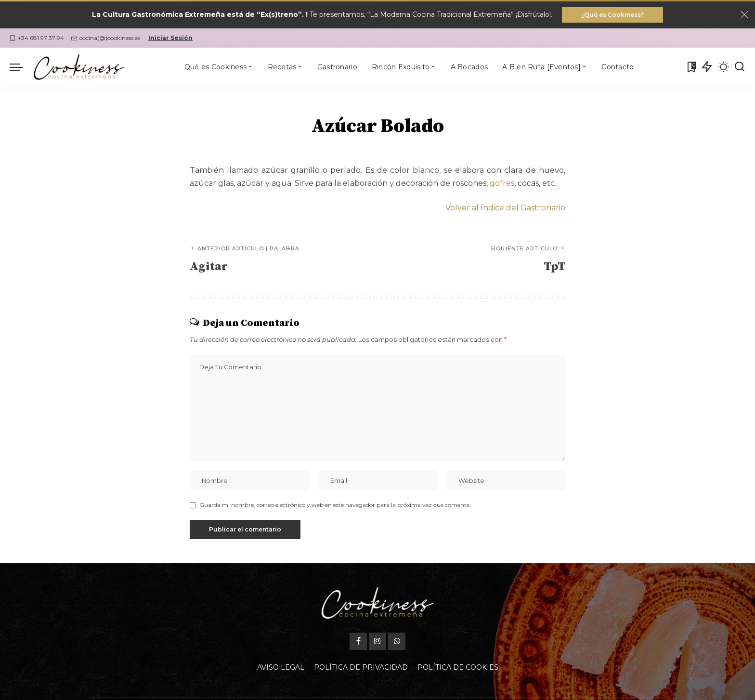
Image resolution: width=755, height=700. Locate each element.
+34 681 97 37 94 (37, 38)
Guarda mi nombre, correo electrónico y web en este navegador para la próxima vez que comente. (335, 505)
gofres (502, 183)
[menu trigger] (21, 67)
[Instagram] (377, 641)
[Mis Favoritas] (691, 67)
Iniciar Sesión (170, 38)
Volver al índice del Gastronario (505, 208)
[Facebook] (358, 641)
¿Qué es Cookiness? (612, 15)
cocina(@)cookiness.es (106, 38)
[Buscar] (740, 67)
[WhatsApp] (397, 641)
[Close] (744, 15)
